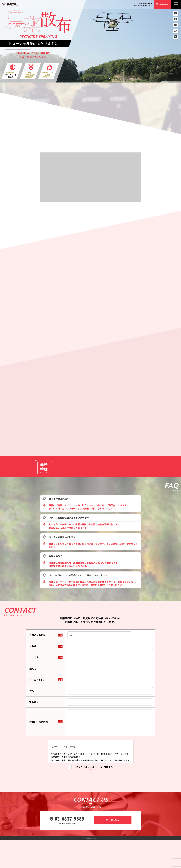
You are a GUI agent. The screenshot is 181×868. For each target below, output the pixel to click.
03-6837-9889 (144, 4)
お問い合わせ (164, 4)
